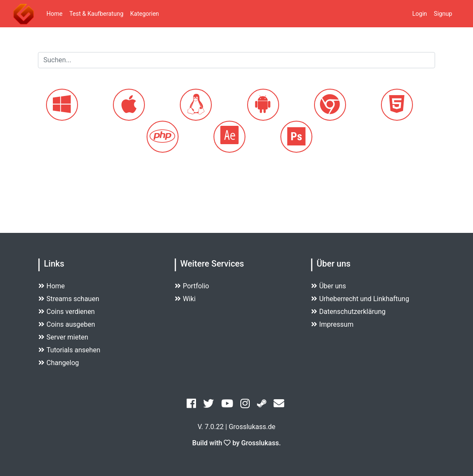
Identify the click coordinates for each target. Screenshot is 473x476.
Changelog (59, 363)
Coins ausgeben (67, 324)
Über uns (329, 286)
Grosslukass (260, 443)
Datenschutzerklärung (348, 312)
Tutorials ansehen (69, 350)
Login (420, 14)
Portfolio (192, 286)
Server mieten (63, 337)
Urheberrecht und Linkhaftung (360, 299)
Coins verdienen (66, 312)
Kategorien (145, 14)
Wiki (185, 299)
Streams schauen (69, 299)
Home (55, 14)
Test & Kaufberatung (97, 14)
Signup (443, 14)
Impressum (332, 324)
